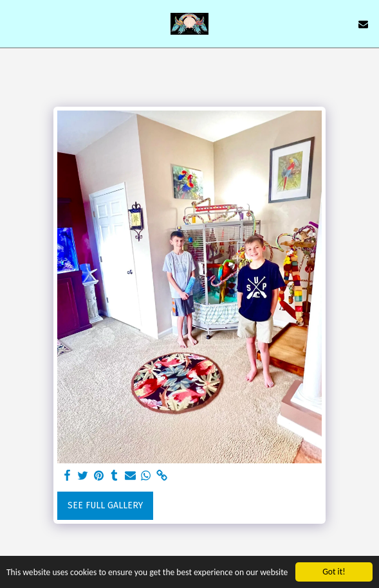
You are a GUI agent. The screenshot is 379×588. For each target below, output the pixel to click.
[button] (14, 24)
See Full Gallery (105, 505)
